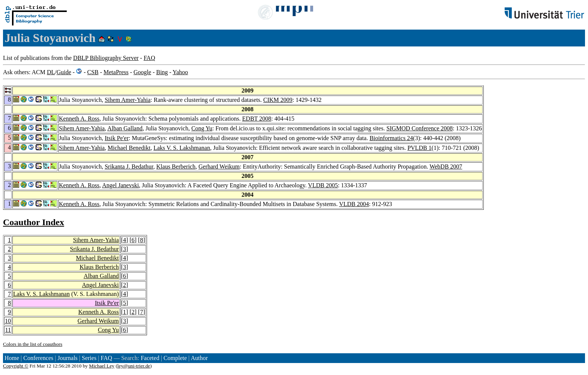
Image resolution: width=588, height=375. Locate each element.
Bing (162, 72)
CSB (93, 72)
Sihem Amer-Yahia (127, 100)
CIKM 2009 (278, 100)
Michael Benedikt (129, 148)
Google (142, 72)
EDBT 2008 (257, 119)
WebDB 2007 (446, 167)
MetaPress (116, 72)
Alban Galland (125, 128)
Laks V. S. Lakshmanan (182, 148)
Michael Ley (102, 366)
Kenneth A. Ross (79, 119)
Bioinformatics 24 (391, 138)
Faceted (150, 358)
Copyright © (16, 366)
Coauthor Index (34, 222)
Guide (64, 72)
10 (8, 321)
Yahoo (180, 72)
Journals (67, 358)
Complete (175, 358)
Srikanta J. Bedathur (129, 167)
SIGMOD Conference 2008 (419, 128)
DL (51, 72)
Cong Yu (202, 128)
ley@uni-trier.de (134, 366)
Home (12, 358)
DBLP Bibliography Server (106, 58)
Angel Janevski (120, 185)
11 (8, 330)
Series (89, 358)
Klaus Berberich (176, 167)
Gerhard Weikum (219, 167)
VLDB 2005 (323, 185)
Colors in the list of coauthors (33, 344)
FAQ (149, 58)
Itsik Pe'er (117, 138)
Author (199, 358)
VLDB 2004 (354, 204)
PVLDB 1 (419, 148)
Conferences (38, 358)
